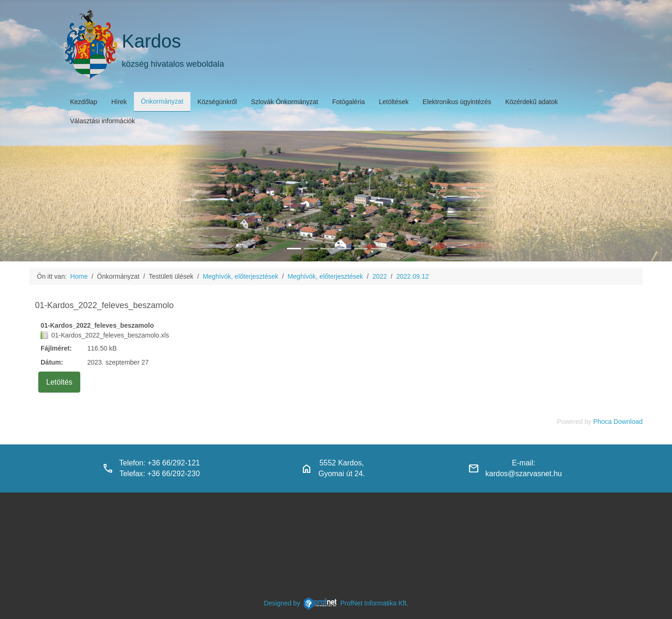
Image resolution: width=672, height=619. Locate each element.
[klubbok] (378, 249)
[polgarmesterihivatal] (344, 249)
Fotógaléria (349, 102)
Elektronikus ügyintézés (457, 102)
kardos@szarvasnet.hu (524, 474)
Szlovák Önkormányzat (285, 102)
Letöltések (394, 102)
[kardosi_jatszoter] (328, 249)
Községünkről (217, 102)
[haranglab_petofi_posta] (311, 249)
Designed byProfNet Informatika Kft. (336, 603)
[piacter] (361, 249)
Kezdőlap (84, 102)
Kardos (151, 41)
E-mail (522, 463)
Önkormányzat (162, 101)
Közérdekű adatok (532, 102)
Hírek (119, 102)
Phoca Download (618, 422)
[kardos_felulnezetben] (294, 249)
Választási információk (102, 121)
